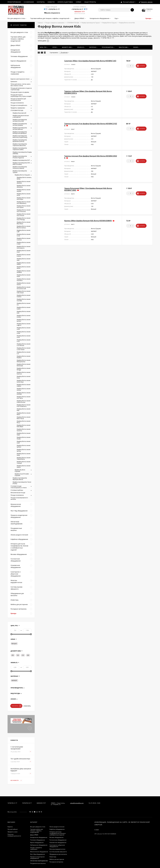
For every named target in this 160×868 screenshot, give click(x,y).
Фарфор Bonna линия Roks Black (24, 426)
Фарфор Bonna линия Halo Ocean (24, 292)
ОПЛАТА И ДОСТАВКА (65, 2)
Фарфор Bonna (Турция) (109, 23)
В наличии (64, 52)
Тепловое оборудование (38, 840)
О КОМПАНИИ (29, 2)
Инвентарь (53, 857)
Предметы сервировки (18, 108)
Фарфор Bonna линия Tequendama (24, 458)
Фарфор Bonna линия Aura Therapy (24, 219)
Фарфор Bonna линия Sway (24, 454)
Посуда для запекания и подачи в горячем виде (21, 89)
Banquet (14, 643)
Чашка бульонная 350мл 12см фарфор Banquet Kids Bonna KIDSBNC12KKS (88, 189)
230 (28, 655)
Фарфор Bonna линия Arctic (24, 194)
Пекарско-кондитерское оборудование (37, 858)
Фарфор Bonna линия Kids (24, 312)
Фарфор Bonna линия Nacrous (24, 373)
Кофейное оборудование (57, 829)
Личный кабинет (13, 829)
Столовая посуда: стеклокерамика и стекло (19, 487)
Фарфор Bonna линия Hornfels (24, 300)
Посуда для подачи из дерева (20, 92)
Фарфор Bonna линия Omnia (24, 389)
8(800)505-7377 (80, 12)
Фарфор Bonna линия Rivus (24, 422)
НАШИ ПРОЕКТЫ (90, 2)
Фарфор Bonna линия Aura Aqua (24, 199)
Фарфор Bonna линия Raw (24, 410)
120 (18, 655)
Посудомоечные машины (38, 863)
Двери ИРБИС (34, 835)
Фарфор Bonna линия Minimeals (24, 365)
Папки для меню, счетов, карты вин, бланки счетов (21, 85)
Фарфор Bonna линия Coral (24, 235)
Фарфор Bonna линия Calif (24, 231)
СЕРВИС (79, 2)
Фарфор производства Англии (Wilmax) (20, 128)
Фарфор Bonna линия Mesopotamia (24, 361)
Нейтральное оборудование (39, 845)
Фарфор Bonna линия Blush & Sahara (24, 227)
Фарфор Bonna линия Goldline (24, 272)
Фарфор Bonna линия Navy (24, 377)
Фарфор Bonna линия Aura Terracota (24, 211)
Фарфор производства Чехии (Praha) (22, 483)
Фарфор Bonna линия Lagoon (24, 324)
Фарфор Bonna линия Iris (24, 304)
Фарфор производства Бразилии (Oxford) (20, 141)
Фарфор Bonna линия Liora (24, 336)
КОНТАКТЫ (41, 2)
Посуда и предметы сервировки (55, 23)
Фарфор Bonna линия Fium (24, 251)
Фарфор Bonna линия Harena (24, 296)
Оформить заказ (12, 832)
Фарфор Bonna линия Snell (24, 442)
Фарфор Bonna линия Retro (24, 414)
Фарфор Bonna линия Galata (24, 263)
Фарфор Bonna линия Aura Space (24, 207)
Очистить (27, 706)
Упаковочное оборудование (58, 842)
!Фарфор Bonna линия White (24, 178)
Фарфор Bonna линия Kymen (24, 320)
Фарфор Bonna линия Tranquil (24, 462)
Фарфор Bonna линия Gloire (24, 267)
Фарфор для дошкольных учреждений (21, 116)
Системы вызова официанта (58, 852)
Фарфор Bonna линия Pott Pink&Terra (24, 406)
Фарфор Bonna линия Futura (24, 255)
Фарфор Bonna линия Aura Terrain (24, 215)
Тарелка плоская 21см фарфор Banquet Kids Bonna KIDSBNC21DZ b (91, 125)
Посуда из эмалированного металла (19, 498)
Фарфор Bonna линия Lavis (24, 328)
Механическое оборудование (39, 852)
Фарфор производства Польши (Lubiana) (20, 167)
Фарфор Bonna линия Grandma (24, 280)
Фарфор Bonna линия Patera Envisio (24, 401)
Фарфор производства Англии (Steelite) (20, 124)
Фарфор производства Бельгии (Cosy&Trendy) (20, 137)
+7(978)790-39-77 (77, 9)
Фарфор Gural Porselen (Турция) (22, 475)
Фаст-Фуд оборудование (38, 854)
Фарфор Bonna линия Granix (24, 284)
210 (23, 655)
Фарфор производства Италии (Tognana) (20, 157)
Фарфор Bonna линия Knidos (24, 316)
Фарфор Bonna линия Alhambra (24, 186)
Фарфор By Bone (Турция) (20, 471)
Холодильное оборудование (39, 837)
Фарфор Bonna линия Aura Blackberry (24, 202)
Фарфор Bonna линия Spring (24, 450)
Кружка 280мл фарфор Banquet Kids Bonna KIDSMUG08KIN (88, 221)
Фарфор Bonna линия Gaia (24, 259)
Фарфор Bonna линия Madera (24, 357)
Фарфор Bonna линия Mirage (24, 369)
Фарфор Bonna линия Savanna (24, 430)
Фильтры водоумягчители (57, 849)
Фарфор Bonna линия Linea (24, 332)
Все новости (16, 780)
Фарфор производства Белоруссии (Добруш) (20, 133)
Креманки (14, 81)
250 (13, 655)
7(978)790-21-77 (12, 803)
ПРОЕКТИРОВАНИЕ (14, 2)
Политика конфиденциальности (14, 835)
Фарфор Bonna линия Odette (24, 385)
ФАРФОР (14, 680)
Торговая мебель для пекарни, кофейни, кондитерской (37, 831)
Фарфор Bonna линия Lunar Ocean (24, 349)
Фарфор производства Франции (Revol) (20, 479)
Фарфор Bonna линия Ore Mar (24, 393)
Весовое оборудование (56, 837)
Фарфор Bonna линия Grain (24, 276)
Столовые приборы (17, 490)
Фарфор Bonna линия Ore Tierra (24, 397)
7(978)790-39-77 (27, 803)
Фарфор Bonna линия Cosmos (24, 239)
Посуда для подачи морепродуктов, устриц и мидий (21, 95)
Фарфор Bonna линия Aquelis (24, 190)
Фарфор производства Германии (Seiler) (20, 149)
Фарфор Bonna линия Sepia (24, 434)
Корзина (10, 827)
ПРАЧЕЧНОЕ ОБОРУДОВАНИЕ (39, 861)
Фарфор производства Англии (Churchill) (20, 120)
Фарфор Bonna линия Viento (24, 466)
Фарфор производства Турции (91, 23)
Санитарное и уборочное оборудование (57, 846)
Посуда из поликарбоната (19, 105)
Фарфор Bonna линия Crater (24, 243)
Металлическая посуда (18, 493)
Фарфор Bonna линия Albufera (24, 182)
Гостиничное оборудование (58, 840)
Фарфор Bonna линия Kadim (24, 308)
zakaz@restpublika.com (77, 803)
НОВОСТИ (51, 2)
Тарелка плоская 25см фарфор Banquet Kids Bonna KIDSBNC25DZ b (91, 157)
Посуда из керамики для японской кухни (18, 99)
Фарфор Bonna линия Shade (24, 438)
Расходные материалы (56, 862)
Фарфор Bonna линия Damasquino (24, 247)
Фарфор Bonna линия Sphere (24, 446)
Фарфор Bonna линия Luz (24, 353)
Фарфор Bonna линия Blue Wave (24, 223)
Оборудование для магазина (58, 854)
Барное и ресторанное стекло (20, 79)
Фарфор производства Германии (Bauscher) (20, 145)
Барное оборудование (37, 842)
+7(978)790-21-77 (54, 9)
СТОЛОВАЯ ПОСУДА (73, 23)
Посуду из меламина (17, 495)
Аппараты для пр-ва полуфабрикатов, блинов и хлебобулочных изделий (58, 833)
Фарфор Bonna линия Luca (24, 341)
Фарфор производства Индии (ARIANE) (22, 153)
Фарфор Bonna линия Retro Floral (24, 418)
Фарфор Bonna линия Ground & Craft (24, 288)
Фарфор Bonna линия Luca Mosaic (24, 345)
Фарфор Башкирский (19, 113)
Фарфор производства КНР (21, 160)
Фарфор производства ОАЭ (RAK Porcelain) (21, 163)
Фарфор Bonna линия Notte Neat (24, 381)
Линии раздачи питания (57, 827)
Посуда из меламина (17, 103)
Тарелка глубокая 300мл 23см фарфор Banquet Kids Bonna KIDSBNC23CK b (88, 92)
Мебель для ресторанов (57, 859)
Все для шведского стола (38, 827)
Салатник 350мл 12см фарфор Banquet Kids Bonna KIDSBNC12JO (90, 61)
